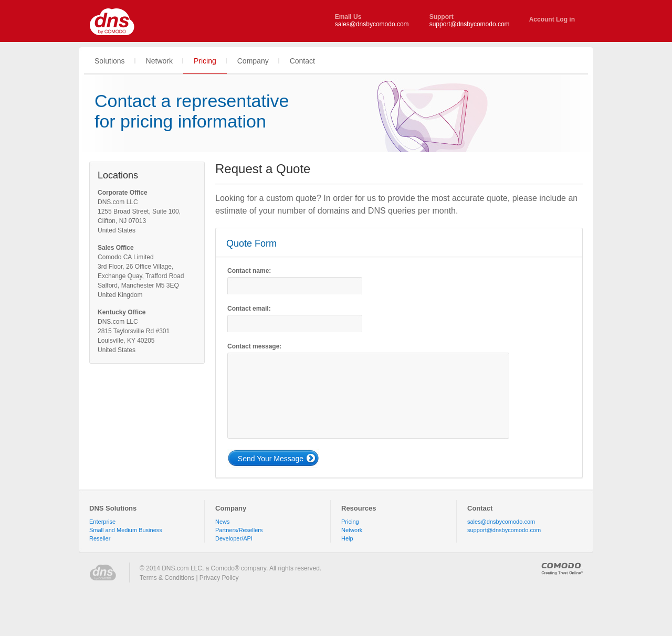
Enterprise (102, 522)
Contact (480, 508)
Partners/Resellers (239, 530)
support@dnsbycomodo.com (470, 24)
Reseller (100, 538)
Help (347, 538)
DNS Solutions (113, 508)
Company (231, 508)
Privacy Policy (219, 578)
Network (352, 530)
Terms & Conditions (167, 578)
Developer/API (234, 538)
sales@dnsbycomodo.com (372, 24)
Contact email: (249, 309)
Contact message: (254, 346)
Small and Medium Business (126, 530)
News (223, 522)
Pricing (350, 522)
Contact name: (249, 271)
